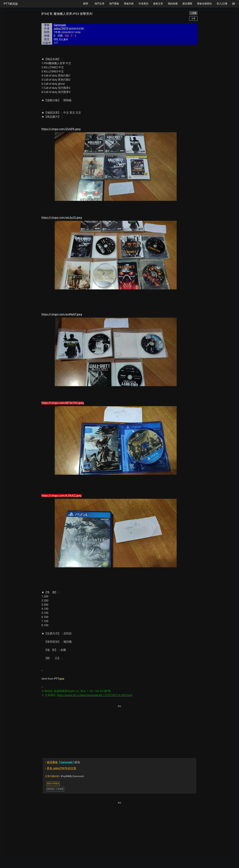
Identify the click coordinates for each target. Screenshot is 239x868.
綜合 (63, 762)
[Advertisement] (120, 729)
